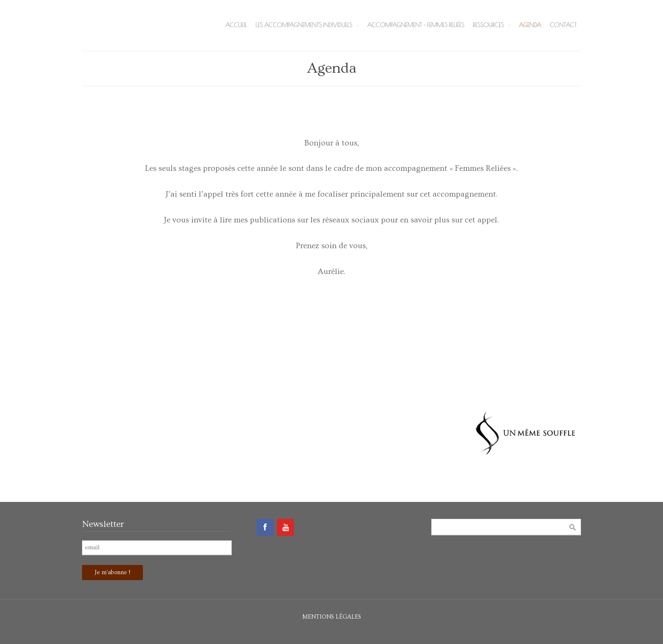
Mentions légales (332, 617)
